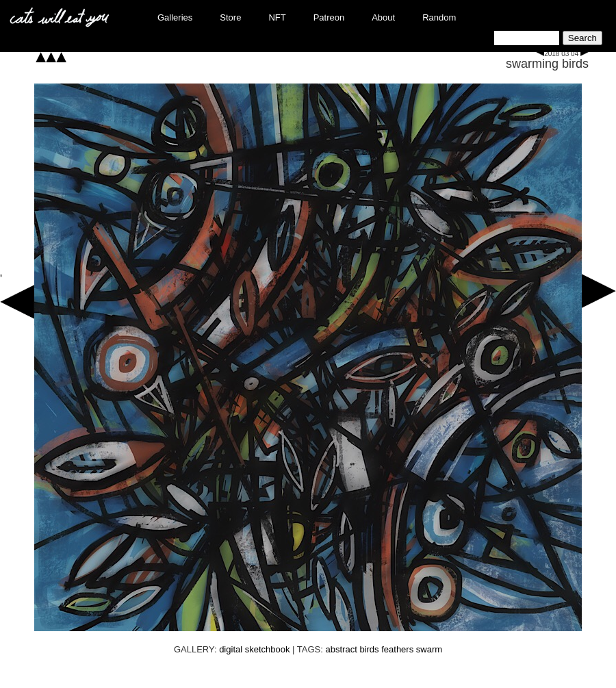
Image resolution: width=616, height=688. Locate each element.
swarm (429, 649)
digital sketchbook (254, 649)
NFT (277, 17)
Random (439, 17)
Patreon (329, 17)
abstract (342, 649)
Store (230, 17)
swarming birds (547, 64)
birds (369, 649)
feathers (397, 649)
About (383, 17)
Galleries (175, 17)
